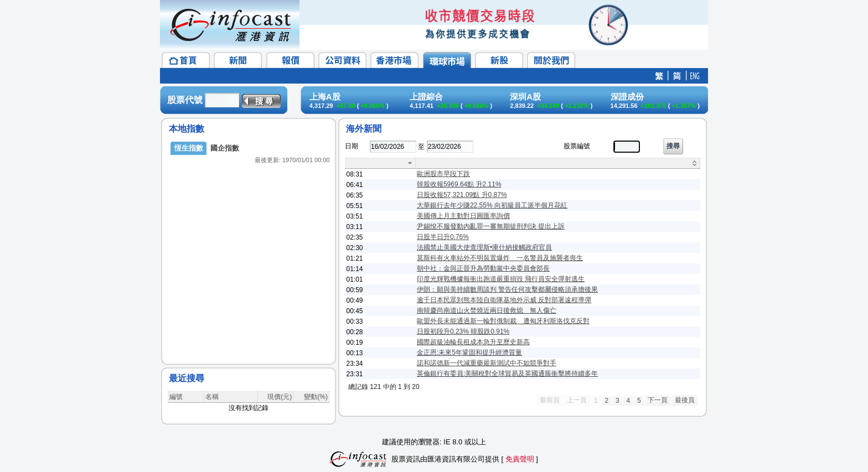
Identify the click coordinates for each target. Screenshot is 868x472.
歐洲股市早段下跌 (443, 174)
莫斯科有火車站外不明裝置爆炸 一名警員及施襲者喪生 (500, 258)
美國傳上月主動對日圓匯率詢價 (463, 216)
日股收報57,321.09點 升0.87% (462, 195)
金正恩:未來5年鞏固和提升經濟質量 (469, 352)
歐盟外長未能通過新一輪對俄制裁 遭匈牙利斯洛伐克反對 (503, 321)
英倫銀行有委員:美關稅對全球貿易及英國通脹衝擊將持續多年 (507, 374)
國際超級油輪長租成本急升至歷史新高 (473, 342)
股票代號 (185, 100)
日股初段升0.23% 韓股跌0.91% (463, 331)
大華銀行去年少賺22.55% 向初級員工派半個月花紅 (492, 205)
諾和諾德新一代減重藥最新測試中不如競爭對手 (487, 363)
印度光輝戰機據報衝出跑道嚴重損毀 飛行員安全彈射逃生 (501, 279)
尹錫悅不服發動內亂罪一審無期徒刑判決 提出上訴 (491, 226)
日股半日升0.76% (443, 237)
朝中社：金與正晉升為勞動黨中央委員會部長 (483, 268)
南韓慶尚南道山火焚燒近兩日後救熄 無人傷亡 (487, 310)
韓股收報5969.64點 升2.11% (459, 184)
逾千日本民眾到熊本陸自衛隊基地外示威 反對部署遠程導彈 (504, 300)
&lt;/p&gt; (249, 243)
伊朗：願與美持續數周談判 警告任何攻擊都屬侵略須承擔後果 (507, 289)
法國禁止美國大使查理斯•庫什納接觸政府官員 (484, 247)
